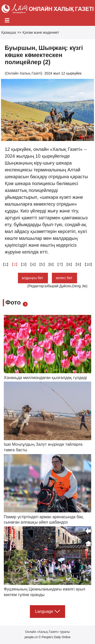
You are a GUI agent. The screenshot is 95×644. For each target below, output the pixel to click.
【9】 (78, 264)
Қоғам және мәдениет (41, 32)
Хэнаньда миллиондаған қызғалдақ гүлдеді (45, 378)
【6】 (51, 264)
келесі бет (64, 278)
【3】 (24, 264)
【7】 (60, 264)
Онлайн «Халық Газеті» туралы (47, 632)
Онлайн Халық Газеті (23, 73)
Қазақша (9, 32)
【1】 (6, 264)
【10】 (88, 264)
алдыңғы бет (33, 278)
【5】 (42, 264)
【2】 (15, 264)
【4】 (33, 264)
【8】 (69, 264)
